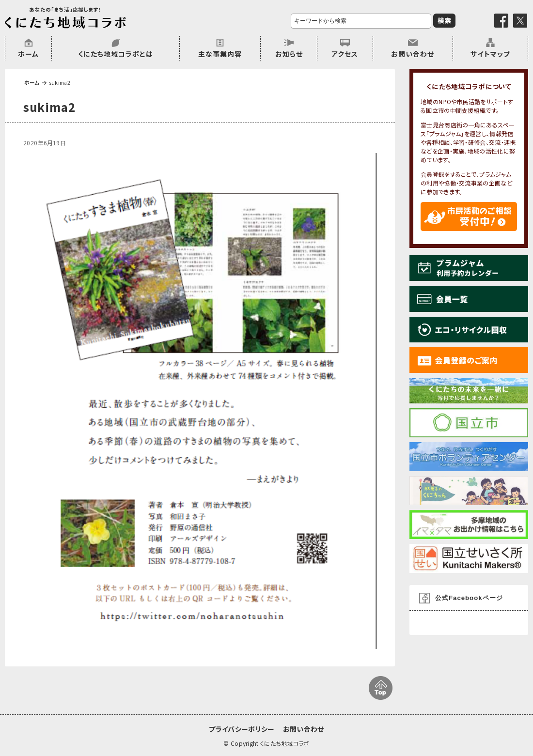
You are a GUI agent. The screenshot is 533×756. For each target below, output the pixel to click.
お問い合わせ (413, 54)
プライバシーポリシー (242, 729)
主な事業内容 (220, 54)
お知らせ (289, 54)
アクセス (345, 54)
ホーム (28, 54)
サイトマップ (490, 54)
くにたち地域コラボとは (116, 54)
